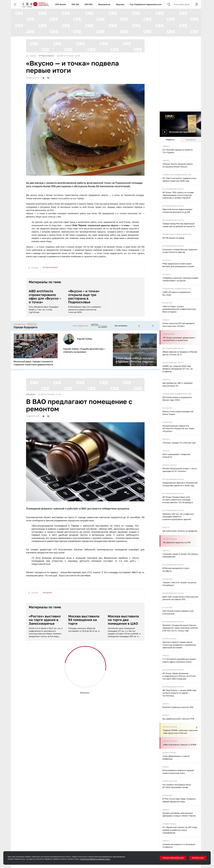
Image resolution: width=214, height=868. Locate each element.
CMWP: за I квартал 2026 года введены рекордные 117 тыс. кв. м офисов (178, 369)
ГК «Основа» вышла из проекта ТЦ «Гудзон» (177, 151)
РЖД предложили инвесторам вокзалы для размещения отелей (178, 265)
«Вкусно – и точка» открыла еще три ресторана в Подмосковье (84, 297)
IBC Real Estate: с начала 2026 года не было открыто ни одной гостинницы (179, 693)
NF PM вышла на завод (173, 238)
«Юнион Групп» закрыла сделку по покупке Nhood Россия (178, 165)
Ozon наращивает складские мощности (176, 456)
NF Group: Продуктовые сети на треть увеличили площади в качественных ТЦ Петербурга (178, 500)
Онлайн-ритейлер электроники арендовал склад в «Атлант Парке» (179, 814)
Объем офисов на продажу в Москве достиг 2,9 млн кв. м (180, 353)
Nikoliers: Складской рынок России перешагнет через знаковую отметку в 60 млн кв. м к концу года (180, 628)
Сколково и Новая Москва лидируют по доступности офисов (180, 251)
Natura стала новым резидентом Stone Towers (178, 413)
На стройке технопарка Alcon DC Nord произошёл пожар (177, 786)
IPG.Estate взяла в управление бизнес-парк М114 (177, 399)
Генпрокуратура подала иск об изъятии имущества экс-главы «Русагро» (178, 428)
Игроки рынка (169, 465)
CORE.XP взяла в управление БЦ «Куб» (176, 293)
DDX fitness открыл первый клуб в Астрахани (178, 612)
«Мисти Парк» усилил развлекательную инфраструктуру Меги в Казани (179, 309)
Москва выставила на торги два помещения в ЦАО (123, 620)
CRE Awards (61, 4)
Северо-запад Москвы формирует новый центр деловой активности (179, 225)
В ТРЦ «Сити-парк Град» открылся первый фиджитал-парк (179, 800)
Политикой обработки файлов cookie (95, 859)
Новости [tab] (170, 140)
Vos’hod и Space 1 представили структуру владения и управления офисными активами (179, 645)
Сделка (166, 146)
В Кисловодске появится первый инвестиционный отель (178, 772)
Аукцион (167, 260)
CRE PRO (89, 4)
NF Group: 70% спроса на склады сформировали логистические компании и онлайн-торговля (178, 195)
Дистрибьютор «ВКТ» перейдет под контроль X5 (178, 384)
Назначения (169, 334)
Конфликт (168, 422)
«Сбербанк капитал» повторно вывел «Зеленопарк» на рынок (180, 279)
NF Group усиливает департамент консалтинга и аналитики (179, 339)
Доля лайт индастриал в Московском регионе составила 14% (180, 598)
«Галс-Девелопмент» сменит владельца (176, 757)
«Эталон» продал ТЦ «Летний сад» (179, 443)
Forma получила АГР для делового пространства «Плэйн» (179, 325)
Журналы (120, 4)
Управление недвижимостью (177, 175)
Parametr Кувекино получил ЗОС (178, 707)
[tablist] (180, 140)
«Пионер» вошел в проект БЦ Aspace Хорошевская (180, 555)
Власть (166, 527)
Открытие (167, 303)
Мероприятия (104, 4)
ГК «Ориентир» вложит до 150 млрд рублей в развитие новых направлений (180, 830)
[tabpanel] (180, 505)
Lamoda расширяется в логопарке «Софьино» (179, 846)
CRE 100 (75, 4)
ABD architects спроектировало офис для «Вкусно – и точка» (45, 297)
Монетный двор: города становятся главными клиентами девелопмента (33, 363)
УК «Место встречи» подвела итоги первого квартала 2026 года (179, 180)
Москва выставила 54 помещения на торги (84, 620)
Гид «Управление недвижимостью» (146, 4)
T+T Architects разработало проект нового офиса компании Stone (179, 660)
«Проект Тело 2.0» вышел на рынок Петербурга (179, 584)
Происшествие (170, 781)
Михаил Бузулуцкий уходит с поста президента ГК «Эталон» (180, 470)
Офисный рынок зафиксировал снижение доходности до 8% (177, 211)
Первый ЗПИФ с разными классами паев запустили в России (180, 732)
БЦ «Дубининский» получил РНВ (178, 719)
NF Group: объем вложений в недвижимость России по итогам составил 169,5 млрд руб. (179, 676)
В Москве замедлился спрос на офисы (176, 569)
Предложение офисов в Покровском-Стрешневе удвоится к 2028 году (180, 484)
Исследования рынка (173, 189)
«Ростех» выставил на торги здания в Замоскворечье (45, 620)
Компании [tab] (191, 140)
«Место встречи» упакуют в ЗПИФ (180, 745)
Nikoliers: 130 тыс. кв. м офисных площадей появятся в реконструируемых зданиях (178, 517)
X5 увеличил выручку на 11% (177, 542)
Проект (166, 320)
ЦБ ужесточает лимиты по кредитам (180, 531)
